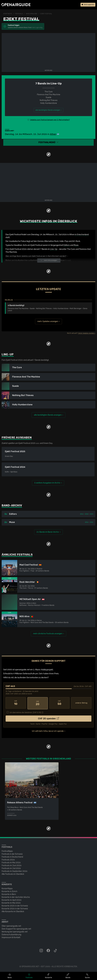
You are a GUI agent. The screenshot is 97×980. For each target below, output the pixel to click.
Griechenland (32, 14)
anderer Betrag (81, 703)
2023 (92, 514)
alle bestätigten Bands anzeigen (48, 415)
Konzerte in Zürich (10, 891)
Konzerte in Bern (9, 894)
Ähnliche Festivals (17, 555)
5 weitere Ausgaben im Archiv (47, 483)
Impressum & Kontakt (11, 937)
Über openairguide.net (11, 925)
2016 (82, 514)
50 (60, 703)
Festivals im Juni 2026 (12, 865)
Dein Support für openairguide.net (16, 928)
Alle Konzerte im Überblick (13, 911)
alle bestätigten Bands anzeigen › (48, 110)
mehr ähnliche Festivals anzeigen (48, 634)
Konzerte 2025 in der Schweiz (15, 905)
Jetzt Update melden (86, 333)
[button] (48, 143)
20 (38, 703)
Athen (53, 134)
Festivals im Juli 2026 (11, 868)
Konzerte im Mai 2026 (11, 902)
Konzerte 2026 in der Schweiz (15, 908)
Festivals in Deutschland (12, 856)
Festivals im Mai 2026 (11, 862)
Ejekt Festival (46, 14)
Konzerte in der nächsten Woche (16, 896)
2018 (87, 514)
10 (16, 703)
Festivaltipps (7, 850)
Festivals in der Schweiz (12, 853)
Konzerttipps (7, 888)
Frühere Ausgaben (17, 438)
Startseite (8, 14)
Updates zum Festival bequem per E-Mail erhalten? (50, 120)
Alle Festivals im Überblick (13, 873)
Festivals (19, 14)
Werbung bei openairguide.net (15, 931)
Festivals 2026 (8, 859)
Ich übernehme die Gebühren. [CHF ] (25, 712)
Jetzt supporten (88, 5)
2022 (92, 522)
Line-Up (54, 249)
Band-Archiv (12, 505)
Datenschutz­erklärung (11, 934)
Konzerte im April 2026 (12, 899)
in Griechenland (82, 235)
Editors (67, 245)
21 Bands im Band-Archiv (48, 532)
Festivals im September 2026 (15, 871)
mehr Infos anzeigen (49, 261)
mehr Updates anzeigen (48, 321)
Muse (76, 245)
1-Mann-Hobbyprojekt (43, 670)
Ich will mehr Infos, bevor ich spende (48, 730)
